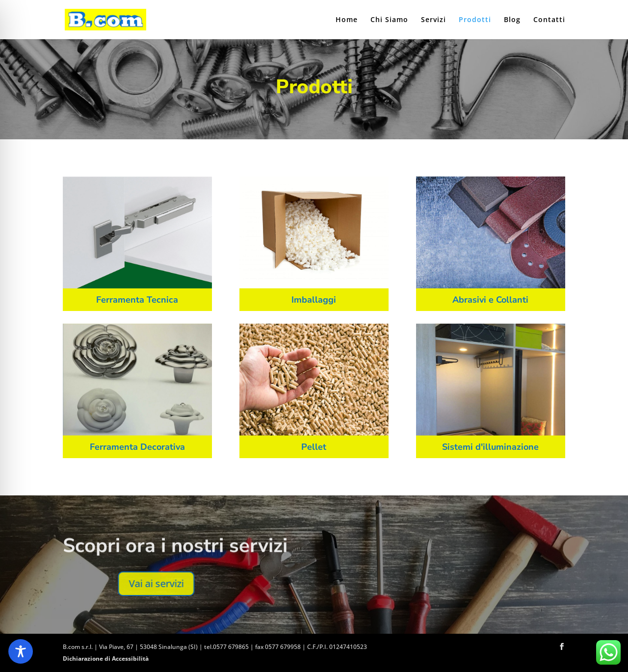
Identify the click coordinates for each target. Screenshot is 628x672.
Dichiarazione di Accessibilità (106, 659)
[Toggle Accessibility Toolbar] (21, 651)
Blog (512, 20)
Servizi (433, 20)
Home (347, 20)
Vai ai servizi (407, 583)
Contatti (549, 20)
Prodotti (475, 20)
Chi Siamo (389, 20)
